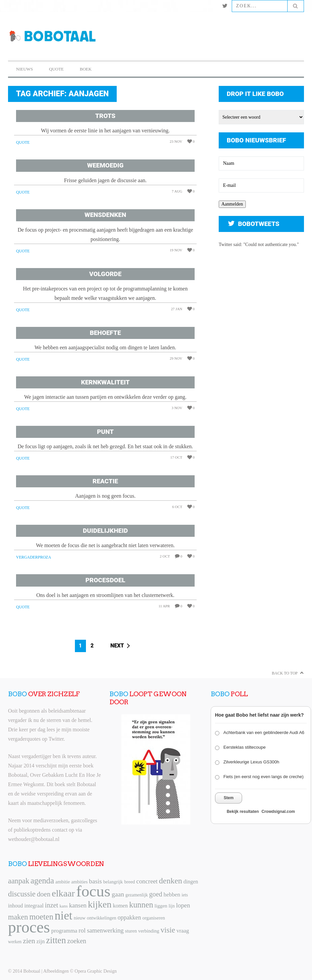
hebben (172, 895)
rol (82, 930)
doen (43, 894)
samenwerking (105, 930)
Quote (57, 69)
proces (29, 927)
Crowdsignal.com (278, 812)
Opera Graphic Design (96, 971)
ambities (79, 882)
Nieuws (25, 69)
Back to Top (285, 673)
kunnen (141, 905)
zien (29, 941)
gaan (118, 894)
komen (120, 906)
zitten (56, 940)
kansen (78, 905)
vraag (183, 931)
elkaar (63, 893)
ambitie (63, 882)
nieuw (79, 918)
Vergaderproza (34, 557)
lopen (183, 905)
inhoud (16, 906)
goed (156, 894)
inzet (51, 905)
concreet (147, 881)
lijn (172, 906)
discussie (22, 894)
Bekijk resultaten (243, 812)
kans (64, 906)
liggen (161, 906)
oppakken (129, 917)
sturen (131, 931)
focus (93, 891)
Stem (229, 798)
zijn (41, 941)
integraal (34, 906)
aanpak (19, 881)
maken (18, 917)
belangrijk (113, 882)
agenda (42, 881)
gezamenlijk (137, 895)
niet (63, 915)
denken (170, 881)
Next (117, 646)
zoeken (77, 941)
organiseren (154, 918)
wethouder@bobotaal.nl (34, 839)
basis (95, 881)
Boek (86, 69)
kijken (100, 904)
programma (64, 931)
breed (129, 882)
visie (168, 930)
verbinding (149, 931)
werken (15, 942)
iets (185, 895)
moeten (41, 917)
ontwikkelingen (102, 918)
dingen (191, 882)
